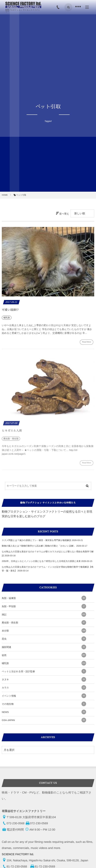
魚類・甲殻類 (44, 606)
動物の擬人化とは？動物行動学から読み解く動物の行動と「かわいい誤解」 (39, 546)
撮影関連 (44, 647)
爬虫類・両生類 (44, 623)
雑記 (44, 614)
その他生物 (44, 704)
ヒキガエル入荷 (12, 433)
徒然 (44, 655)
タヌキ (44, 679)
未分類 (44, 631)
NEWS (44, 712)
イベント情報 (44, 696)
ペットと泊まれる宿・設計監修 (44, 671)
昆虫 (44, 639)
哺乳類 (44, 663)
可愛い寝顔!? (10, 310)
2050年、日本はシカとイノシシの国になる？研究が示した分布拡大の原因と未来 (41, 561)
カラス (44, 687)
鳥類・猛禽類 (44, 598)
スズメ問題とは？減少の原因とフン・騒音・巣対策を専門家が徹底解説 (37, 540)
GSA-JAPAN (44, 720)
